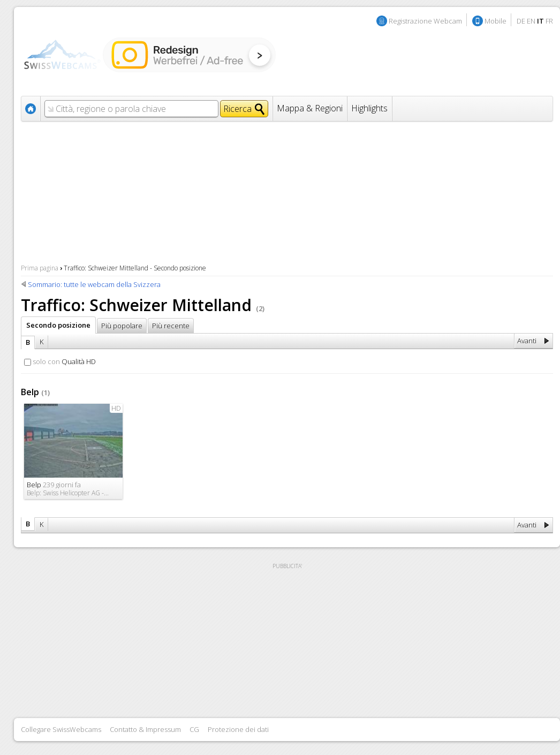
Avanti (527, 341)
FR (549, 21)
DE (521, 21)
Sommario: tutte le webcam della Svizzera (94, 284)
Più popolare (122, 326)
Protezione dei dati (238, 729)
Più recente (171, 326)
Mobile (495, 21)
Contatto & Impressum (145, 729)
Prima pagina (40, 268)
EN (531, 21)
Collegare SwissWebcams (61, 729)
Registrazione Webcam (425, 21)
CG (194, 729)
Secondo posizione (58, 325)
